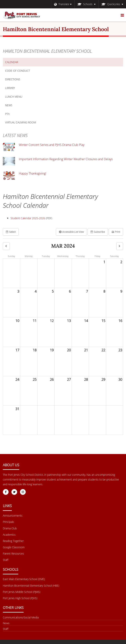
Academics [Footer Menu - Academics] (9, 535)
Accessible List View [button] (71, 232)
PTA (7, 114)
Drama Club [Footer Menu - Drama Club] (10, 528)
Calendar (12, 62)
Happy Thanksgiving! (33, 173)
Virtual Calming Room (26, 123)
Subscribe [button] (98, 232)
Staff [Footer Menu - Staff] (6, 560)
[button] (6, 246)
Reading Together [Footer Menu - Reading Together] (13, 541)
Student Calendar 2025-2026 (28, 218)
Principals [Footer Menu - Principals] (8, 522)
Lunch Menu (20, 97)
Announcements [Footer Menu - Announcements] (13, 516)
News (9, 105)
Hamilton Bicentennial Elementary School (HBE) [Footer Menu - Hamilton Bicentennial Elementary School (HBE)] (31, 586)
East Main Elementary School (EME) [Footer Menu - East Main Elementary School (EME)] (24, 579)
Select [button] (11, 232)
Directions (13, 79)
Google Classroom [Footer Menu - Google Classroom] (14, 547)
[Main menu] (122, 15)
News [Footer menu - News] (6, 623)
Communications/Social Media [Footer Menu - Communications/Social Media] (21, 617)
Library (16, 89)
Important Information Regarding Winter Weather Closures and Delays (66, 159)
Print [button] (116, 232)
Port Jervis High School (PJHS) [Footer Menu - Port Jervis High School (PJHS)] (20, 598)
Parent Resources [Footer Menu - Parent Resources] (13, 553)
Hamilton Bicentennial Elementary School (47, 51)
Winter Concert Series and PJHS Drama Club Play (52, 145)
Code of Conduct (23, 72)
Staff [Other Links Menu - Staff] (6, 629)
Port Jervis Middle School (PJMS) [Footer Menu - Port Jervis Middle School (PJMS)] (22, 592)
